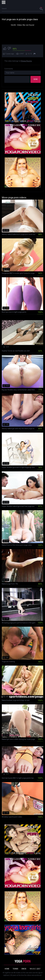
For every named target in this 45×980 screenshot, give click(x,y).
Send (36, 79)
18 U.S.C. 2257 (35, 969)
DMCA (24, 969)
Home (7, 969)
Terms (15, 969)
